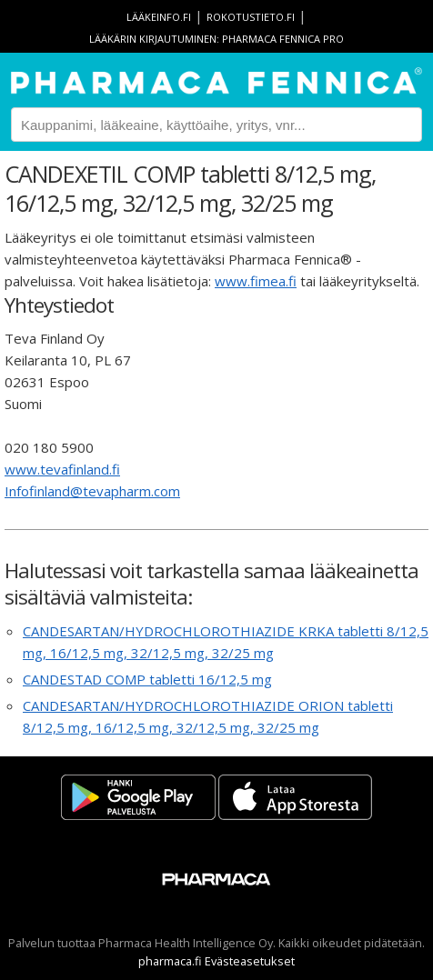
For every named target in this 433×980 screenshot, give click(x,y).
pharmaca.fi (170, 961)
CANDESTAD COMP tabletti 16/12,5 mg (147, 679)
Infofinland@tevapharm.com (92, 491)
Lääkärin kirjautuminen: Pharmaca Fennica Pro (216, 39)
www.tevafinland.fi (62, 469)
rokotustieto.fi (251, 17)
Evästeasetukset (250, 961)
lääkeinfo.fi (159, 17)
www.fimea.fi (256, 281)
